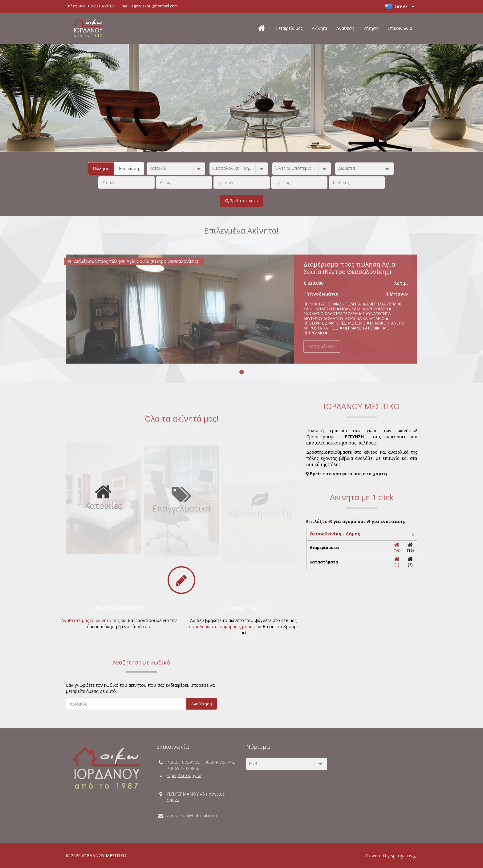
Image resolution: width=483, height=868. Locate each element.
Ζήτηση (371, 28)
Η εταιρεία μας (288, 28)
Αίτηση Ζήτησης (244, 608)
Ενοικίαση (129, 168)
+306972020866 (183, 768)
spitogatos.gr (404, 856)
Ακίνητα (319, 28)
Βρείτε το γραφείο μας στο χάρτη (348, 474)
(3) (410, 562)
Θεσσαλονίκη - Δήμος (335, 534)
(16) (397, 548)
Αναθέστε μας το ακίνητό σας (90, 620)
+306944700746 (218, 762)
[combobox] (176, 169)
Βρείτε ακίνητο (241, 201)
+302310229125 (101, 6)
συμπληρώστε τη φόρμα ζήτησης (222, 626)
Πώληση (101, 168)
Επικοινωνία (400, 28)
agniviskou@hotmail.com (154, 6)
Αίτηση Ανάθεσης (119, 608)
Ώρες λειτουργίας (185, 775)
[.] (126, 182)
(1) (397, 562)
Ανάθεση (345, 28)
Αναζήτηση (202, 704)
